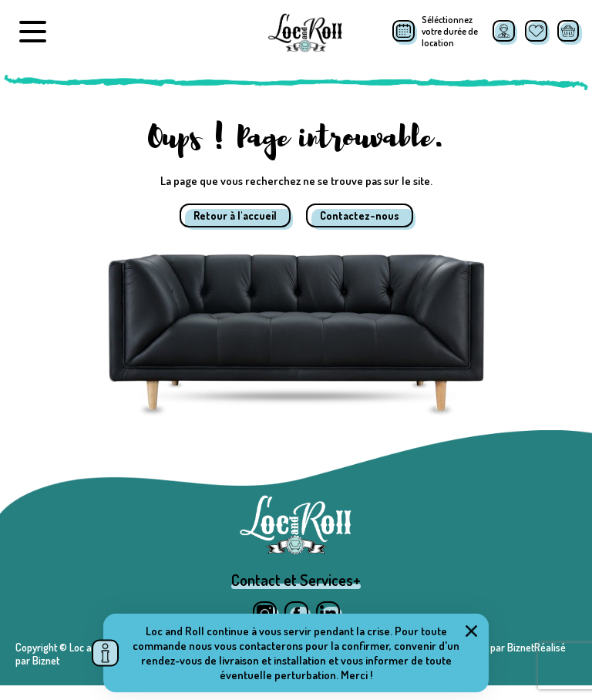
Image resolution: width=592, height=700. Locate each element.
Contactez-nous (360, 215)
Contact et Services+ (296, 594)
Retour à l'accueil (235, 215)
